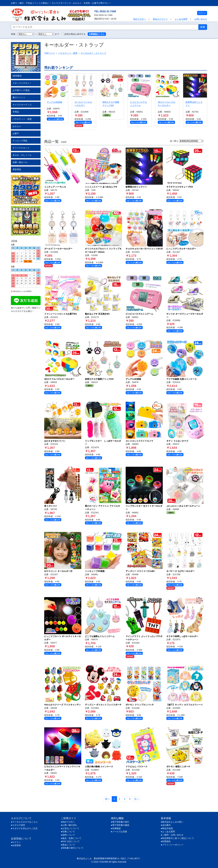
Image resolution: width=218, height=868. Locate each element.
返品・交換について (72, 838)
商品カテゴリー (160, 19)
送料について (69, 835)
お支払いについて (71, 828)
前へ (107, 799)
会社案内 (166, 825)
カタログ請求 (19, 825)
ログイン (17, 842)
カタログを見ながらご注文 (25, 828)
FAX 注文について (71, 841)
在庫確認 (116, 828)
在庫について (69, 832)
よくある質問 (181, 19)
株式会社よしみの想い (173, 822)
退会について (69, 845)
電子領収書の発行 (121, 822)
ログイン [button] (202, 13)
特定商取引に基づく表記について (178, 838)
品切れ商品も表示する (73, 34)
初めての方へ (140, 19)
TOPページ (50, 53)
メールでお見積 (120, 832)
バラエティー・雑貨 (68, 53)
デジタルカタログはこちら (25, 822)
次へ (137, 799)
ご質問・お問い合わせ (173, 835)
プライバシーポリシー (173, 845)
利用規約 (166, 841)
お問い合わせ (201, 19)
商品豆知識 (167, 828)
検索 (203, 27)
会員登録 (17, 845)
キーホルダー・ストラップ (93, 53)
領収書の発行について (73, 848)
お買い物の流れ (70, 825)
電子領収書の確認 (121, 825)
